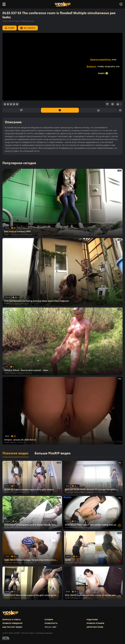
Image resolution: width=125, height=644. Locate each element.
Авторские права (95, 627)
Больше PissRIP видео (53, 453)
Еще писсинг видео (12, 627)
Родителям (92, 620)
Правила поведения (12, 623)
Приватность (51, 623)
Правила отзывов (95, 623)
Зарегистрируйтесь (101, 59)
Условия (49, 620)
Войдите (91, 66)
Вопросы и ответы (12, 620)
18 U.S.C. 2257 (50, 627)
